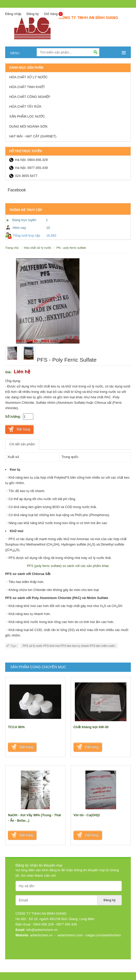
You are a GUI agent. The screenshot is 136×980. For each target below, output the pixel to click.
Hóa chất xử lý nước (29, 77)
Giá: (8, 372)
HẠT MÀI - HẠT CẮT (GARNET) (33, 136)
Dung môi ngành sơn (28, 126)
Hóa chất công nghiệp (30, 97)
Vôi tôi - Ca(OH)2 (87, 815)
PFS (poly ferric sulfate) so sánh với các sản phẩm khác (68, 566)
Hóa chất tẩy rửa (25, 107)
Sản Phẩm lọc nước (27, 116)
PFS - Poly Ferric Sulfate (71, 248)
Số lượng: (13, 417)
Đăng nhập (13, 14)
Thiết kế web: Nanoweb (111, 963)
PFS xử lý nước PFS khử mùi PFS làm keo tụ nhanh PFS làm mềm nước (69, 646)
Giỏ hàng (53, 14)
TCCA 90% (16, 727)
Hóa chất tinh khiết (27, 87)
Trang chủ (12, 248)
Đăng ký (33, 14)
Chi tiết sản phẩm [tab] (22, 444)
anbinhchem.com (70, 935)
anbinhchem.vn (41, 935)
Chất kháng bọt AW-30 (91, 727)
